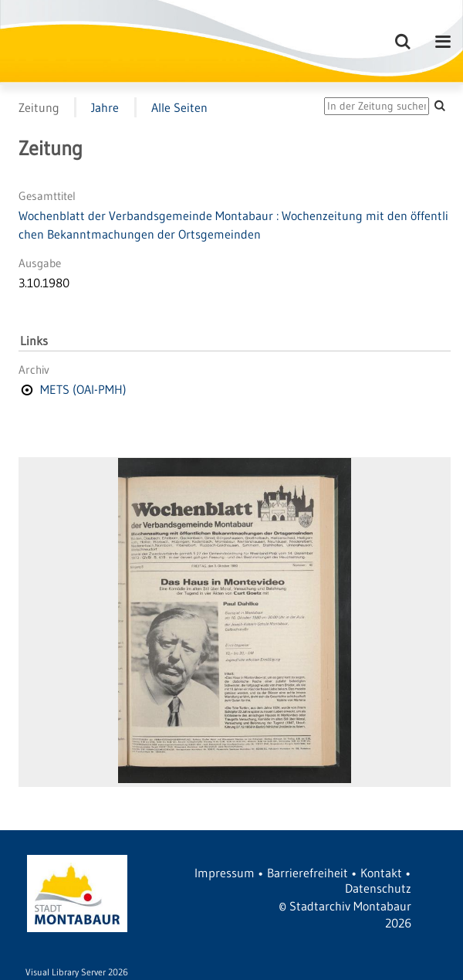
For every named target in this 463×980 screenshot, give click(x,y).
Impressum (225, 873)
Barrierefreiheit (308, 873)
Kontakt (381, 873)
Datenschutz (378, 888)
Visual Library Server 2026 (77, 972)
